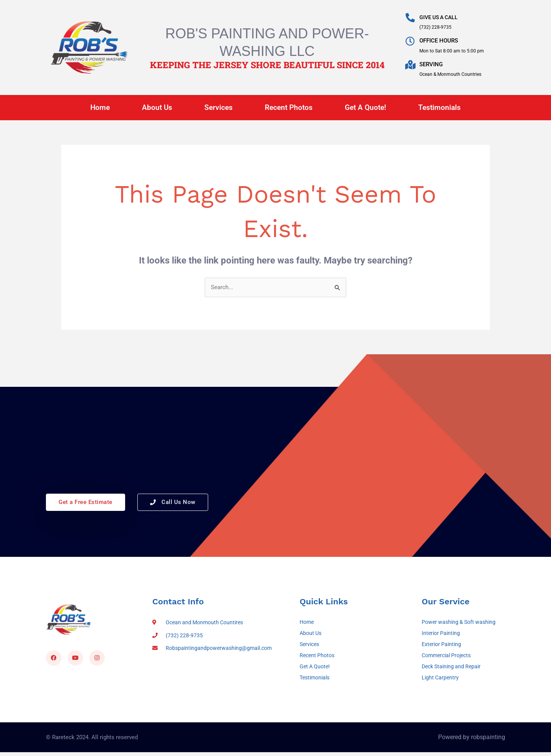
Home (100, 107)
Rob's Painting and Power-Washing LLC (267, 41)
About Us (157, 107)
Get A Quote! (365, 107)
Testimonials (439, 107)
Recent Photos (289, 107)
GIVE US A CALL (440, 17)
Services (218, 107)
